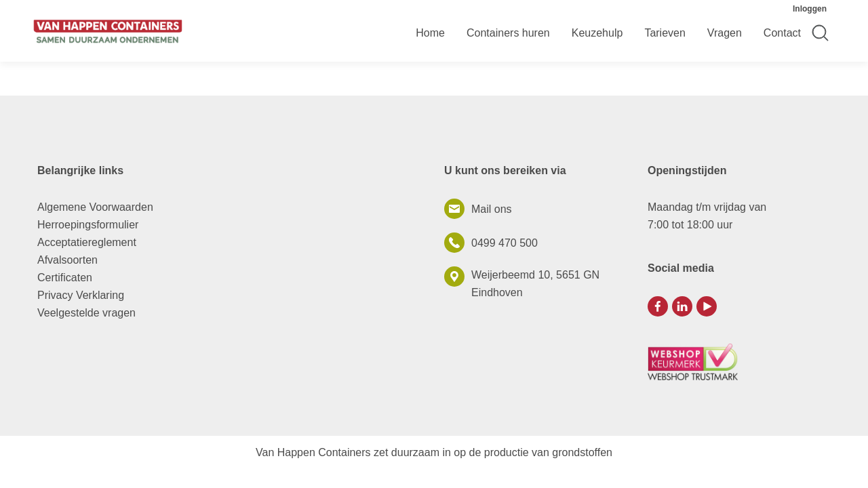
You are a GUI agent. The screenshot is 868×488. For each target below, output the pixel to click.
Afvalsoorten (67, 260)
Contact (782, 33)
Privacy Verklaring (81, 295)
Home (430, 33)
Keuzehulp (597, 33)
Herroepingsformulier (88, 225)
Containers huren (508, 33)
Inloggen (810, 9)
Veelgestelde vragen (86, 313)
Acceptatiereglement (87, 242)
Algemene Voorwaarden (95, 207)
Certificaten (65, 278)
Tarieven (665, 33)
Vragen (725, 33)
